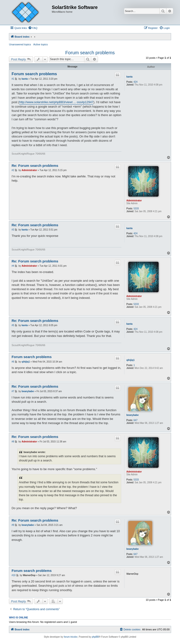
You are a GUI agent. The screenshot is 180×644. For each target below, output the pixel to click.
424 (136, 82)
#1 (13, 79)
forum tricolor (71, 637)
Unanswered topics (20, 44)
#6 (13, 362)
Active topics (41, 44)
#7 (13, 391)
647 (136, 420)
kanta (129, 77)
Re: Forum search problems (35, 166)
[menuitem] (33, 28)
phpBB (95, 637)
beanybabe (132, 415)
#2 (13, 170)
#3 (13, 230)
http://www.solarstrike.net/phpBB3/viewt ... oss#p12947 (56, 102)
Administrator (134, 201)
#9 (13, 525)
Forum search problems (90, 53)
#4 (13, 266)
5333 (136, 209)
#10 (13, 575)
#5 (13, 325)
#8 (13, 442)
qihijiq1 (130, 360)
